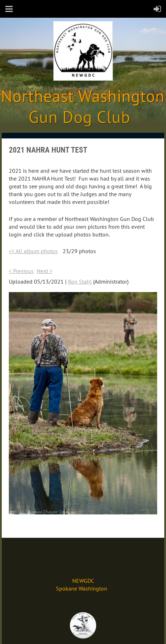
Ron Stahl (80, 281)
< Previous (21, 271)
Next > (45, 271)
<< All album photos (33, 251)
